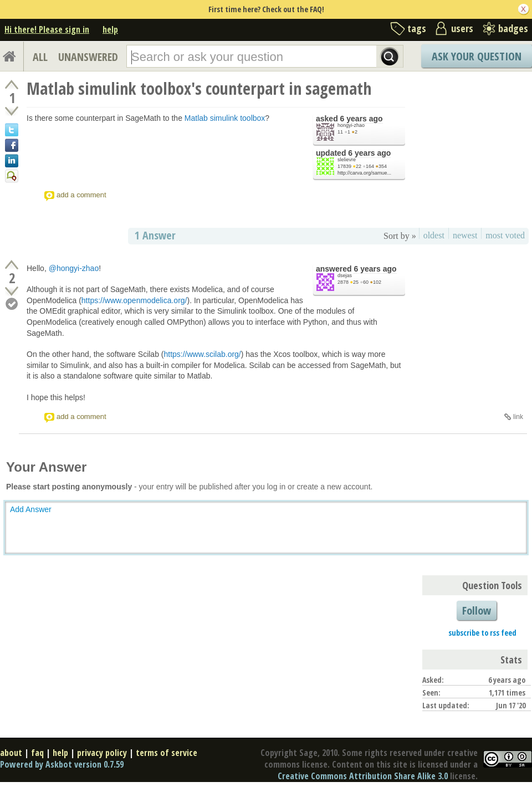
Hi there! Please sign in (47, 29)
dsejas (345, 275)
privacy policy (102, 753)
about (11, 753)
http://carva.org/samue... (364, 173)
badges (513, 28)
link (518, 417)
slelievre (347, 160)
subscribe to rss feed (482, 633)
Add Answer (31, 509)
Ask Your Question (477, 56)
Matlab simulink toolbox (225, 118)
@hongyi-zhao (74, 268)
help (110, 29)
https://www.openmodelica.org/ (134, 300)
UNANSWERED (88, 57)
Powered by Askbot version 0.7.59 (62, 764)
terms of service (167, 753)
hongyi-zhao (351, 125)
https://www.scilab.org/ (202, 354)
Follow (477, 610)
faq (37, 753)
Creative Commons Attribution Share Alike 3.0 (363, 776)
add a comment (81, 195)
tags (417, 28)
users (462, 28)
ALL (40, 57)
